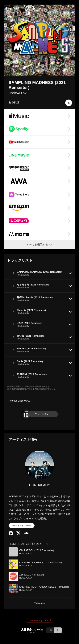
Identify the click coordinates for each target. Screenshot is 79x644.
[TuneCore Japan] (32, 632)
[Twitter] (19, 534)
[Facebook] (11, 534)
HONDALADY (18, 93)
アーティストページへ (22, 525)
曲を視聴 (14, 102)
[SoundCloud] (26, 533)
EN (50, 630)
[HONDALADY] (40, 465)
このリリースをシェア (39, 620)
